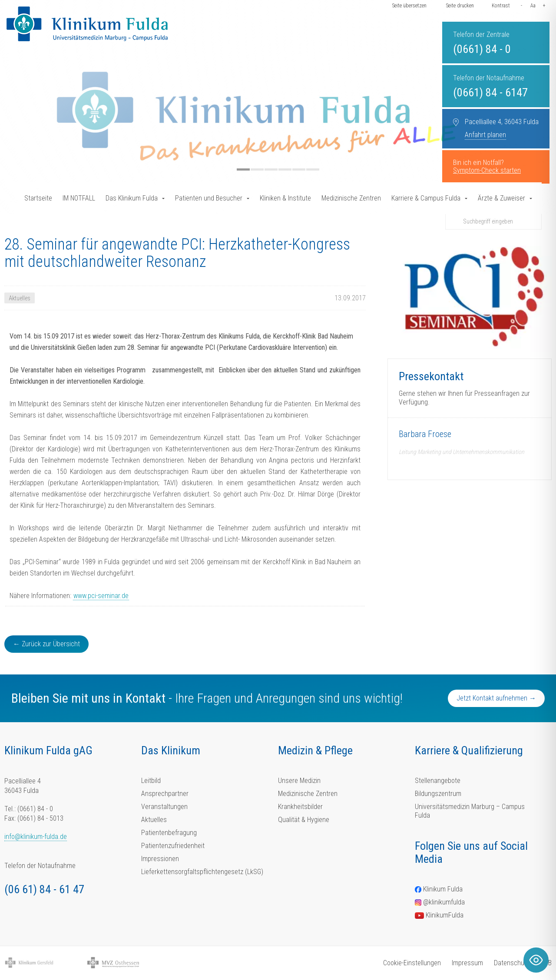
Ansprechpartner (165, 794)
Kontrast (501, 6)
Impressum (467, 963)
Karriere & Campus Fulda (426, 198)
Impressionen (160, 859)
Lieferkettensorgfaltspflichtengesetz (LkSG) (202, 872)
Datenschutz (512, 963)
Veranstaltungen (164, 807)
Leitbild (151, 781)
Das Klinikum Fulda (132, 198)
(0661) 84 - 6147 (490, 92)
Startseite (38, 198)
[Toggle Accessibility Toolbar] (536, 960)
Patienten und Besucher (209, 198)
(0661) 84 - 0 (482, 49)
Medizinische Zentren (351, 198)
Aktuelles (154, 820)
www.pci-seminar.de (101, 596)
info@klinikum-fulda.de (36, 837)
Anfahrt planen (485, 135)
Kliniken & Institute (285, 198)
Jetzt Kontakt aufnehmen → (496, 698)
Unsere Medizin (299, 781)
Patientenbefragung (169, 833)
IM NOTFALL (79, 198)
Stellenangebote (438, 781)
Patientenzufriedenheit (173, 846)
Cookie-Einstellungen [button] (412, 963)
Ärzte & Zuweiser (501, 198)
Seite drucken (460, 6)
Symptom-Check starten (487, 170)
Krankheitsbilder (300, 807)
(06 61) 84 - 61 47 (44, 889)
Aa (533, 6)
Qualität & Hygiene (304, 820)
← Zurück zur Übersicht (46, 644)
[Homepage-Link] (87, 24)
